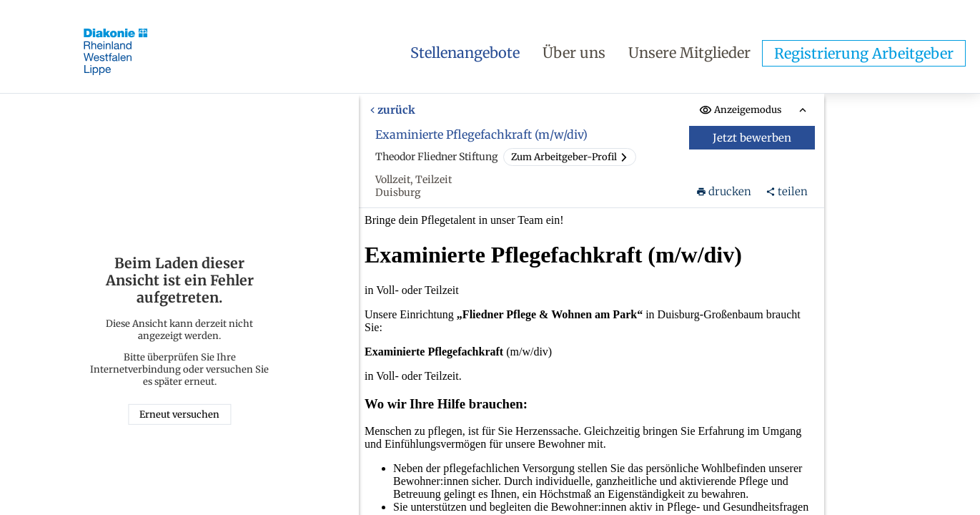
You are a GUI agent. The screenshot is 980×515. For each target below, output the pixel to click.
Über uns (574, 53)
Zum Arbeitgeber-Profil (570, 157)
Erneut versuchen (179, 415)
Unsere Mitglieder (689, 53)
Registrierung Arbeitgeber (864, 53)
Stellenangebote (465, 53)
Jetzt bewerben (753, 138)
